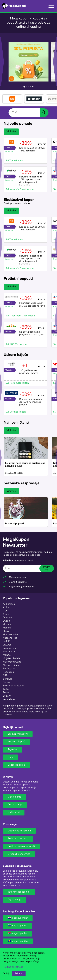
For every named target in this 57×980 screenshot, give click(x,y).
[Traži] (24, 113)
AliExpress (9, 604)
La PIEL (7, 642)
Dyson (6, 621)
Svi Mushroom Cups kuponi (20, 316)
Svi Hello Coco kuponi (17, 383)
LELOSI (7, 645)
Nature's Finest (11, 665)
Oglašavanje (14, 900)
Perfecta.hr (9, 669)
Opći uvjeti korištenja (19, 831)
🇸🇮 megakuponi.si (17, 926)
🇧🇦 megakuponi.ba (18, 941)
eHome (7, 624)
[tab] (24, 87)
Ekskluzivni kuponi (18, 734)
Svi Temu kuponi (15, 161)
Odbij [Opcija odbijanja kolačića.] (6, 974)
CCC (5, 611)
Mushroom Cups (12, 662)
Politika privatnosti (18, 839)
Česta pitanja (15, 805)
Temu (6, 689)
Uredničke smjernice (19, 854)
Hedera (7, 628)
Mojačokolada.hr (12, 659)
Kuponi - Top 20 (17, 742)
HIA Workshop (11, 635)
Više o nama (14, 797)
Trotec (6, 692)
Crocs (6, 614)
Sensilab (8, 679)
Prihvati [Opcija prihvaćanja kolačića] (19, 974)
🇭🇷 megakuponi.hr (18, 918)
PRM (6, 675)
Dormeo (7, 618)
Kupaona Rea (10, 638)
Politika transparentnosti (21, 846)
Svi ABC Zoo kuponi (16, 345)
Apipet (7, 607)
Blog (10, 757)
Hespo (6, 631)
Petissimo (8, 672)
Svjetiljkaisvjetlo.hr (13, 686)
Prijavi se (47, 568)
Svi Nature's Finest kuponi (20, 189)
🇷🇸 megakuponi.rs (18, 933)
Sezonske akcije (16, 765)
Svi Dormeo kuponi (16, 412)
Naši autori (14, 813)
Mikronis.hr (9, 652)
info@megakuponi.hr (19, 892)
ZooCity (7, 696)
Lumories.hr (9, 648)
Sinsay (6, 682)
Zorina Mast (9, 699)
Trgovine (13, 749)
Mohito (7, 655)
